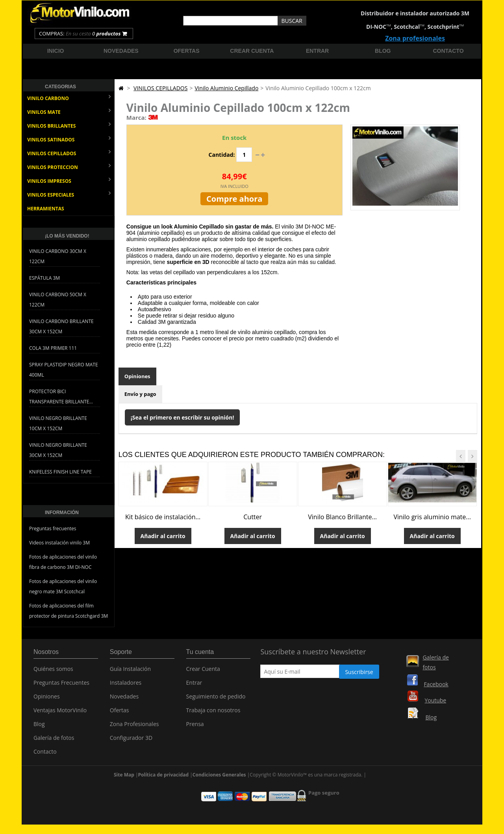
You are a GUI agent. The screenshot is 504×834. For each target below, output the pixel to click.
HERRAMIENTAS (46, 209)
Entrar (317, 51)
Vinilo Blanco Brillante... (342, 517)
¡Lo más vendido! (67, 236)
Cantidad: (222, 155)
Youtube (435, 700)
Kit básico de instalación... (163, 517)
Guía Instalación (130, 671)
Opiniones (137, 376)
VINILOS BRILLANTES (69, 125)
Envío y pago (140, 394)
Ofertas (187, 51)
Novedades (121, 51)
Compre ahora (234, 199)
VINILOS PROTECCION (69, 166)
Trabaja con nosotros (213, 713)
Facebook (436, 684)
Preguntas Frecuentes (61, 685)
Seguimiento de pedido (216, 699)
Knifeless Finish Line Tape (60, 472)
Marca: (136, 117)
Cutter (253, 517)
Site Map (124, 778)
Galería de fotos (54, 740)
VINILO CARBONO (69, 98)
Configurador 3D (131, 740)
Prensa (195, 727)
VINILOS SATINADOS (69, 139)
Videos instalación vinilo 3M (59, 543)
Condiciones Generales (219, 778)
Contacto (448, 51)
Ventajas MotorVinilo (60, 713)
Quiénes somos (53, 671)
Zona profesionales (415, 38)
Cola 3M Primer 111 (53, 348)
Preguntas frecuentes (53, 528)
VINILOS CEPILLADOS (69, 153)
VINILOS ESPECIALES (69, 194)
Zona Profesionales (134, 727)
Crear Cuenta (203, 671)
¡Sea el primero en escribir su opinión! (183, 417)
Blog (383, 51)
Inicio (56, 51)
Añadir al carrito (163, 536)
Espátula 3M (44, 278)
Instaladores (126, 685)
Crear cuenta (252, 51)
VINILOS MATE (69, 111)
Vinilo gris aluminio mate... (432, 517)
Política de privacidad (164, 778)
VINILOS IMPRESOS (69, 180)
